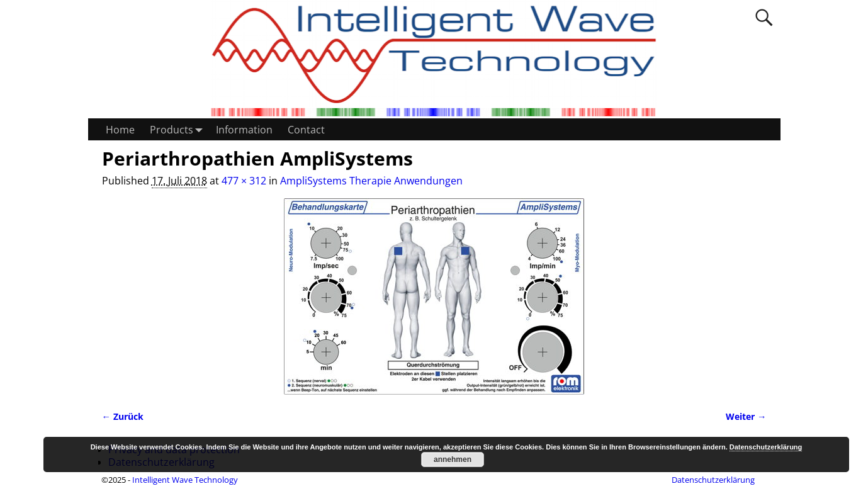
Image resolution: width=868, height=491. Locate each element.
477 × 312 (244, 181)
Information (244, 130)
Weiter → (746, 416)
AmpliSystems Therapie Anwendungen (371, 181)
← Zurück (123, 416)
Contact (306, 130)
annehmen (453, 460)
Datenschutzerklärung (713, 480)
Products (179, 129)
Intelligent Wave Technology (185, 480)
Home (120, 130)
